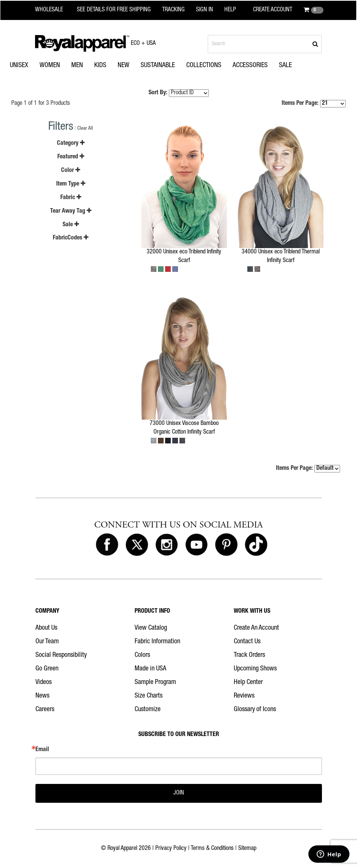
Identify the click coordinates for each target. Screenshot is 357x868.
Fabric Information (157, 642)
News (42, 696)
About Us (46, 628)
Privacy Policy (171, 849)
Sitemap (247, 849)
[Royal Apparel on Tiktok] (256, 545)
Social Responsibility (61, 655)
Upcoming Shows (255, 669)
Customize (148, 710)
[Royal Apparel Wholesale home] (54, 10)
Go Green (47, 669)
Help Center (248, 682)
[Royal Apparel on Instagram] (167, 545)
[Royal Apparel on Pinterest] (226, 545)
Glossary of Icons (255, 710)
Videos (44, 682)
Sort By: (158, 93)
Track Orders (249, 655)
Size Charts (149, 696)
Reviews (244, 696)
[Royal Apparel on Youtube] (196, 545)
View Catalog (151, 628)
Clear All (85, 129)
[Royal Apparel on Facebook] (107, 545)
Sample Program (155, 682)
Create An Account (256, 628)
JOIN (179, 793)
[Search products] (265, 44)
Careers (45, 710)
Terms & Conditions (212, 849)
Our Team (47, 642)
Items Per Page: (314, 104)
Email (42, 750)
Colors (142, 655)
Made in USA (150, 669)
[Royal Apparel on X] (137, 545)
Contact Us (247, 642)
